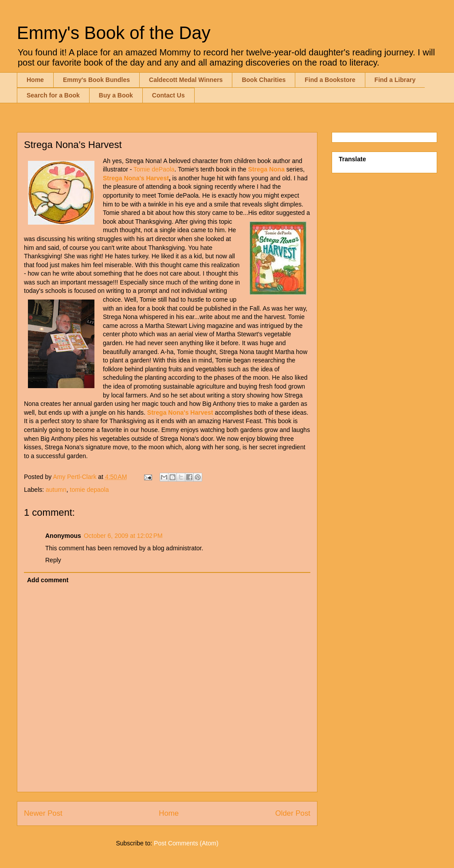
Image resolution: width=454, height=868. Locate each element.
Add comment (48, 580)
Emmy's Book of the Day (114, 33)
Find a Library (395, 80)
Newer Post (43, 813)
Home (35, 80)
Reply (53, 560)
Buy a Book (116, 95)
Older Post (293, 813)
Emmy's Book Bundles (96, 80)
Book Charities (264, 80)
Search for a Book (53, 95)
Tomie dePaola (154, 169)
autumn (56, 490)
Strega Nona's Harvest (136, 178)
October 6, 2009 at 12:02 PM (123, 536)
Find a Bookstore (330, 80)
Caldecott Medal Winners (186, 80)
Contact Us (168, 95)
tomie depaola (90, 490)
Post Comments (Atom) (186, 843)
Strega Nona (266, 169)
